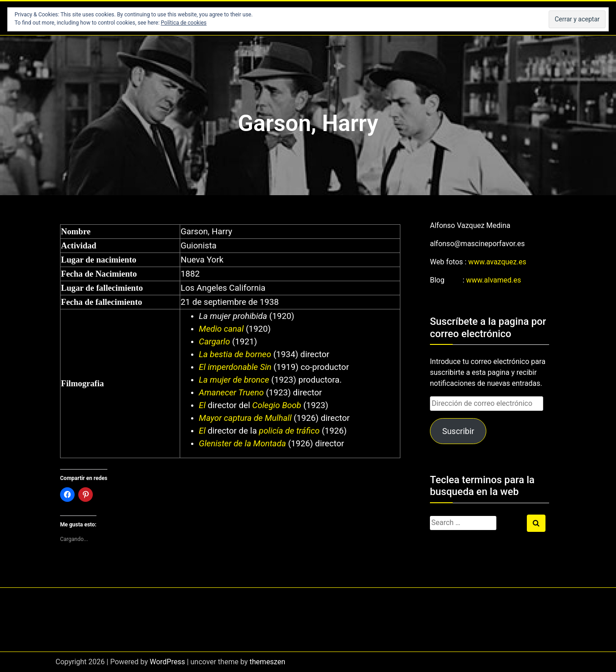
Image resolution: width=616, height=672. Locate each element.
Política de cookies (184, 23)
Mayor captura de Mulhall (245, 418)
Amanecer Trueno (231, 393)
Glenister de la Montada (242, 444)
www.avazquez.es (497, 262)
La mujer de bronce (234, 380)
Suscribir (458, 431)
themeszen (268, 662)
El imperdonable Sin (235, 367)
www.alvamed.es (494, 280)
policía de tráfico (288, 431)
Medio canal (221, 329)
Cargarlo (214, 342)
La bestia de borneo (235, 354)
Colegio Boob (276, 405)
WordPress (167, 662)
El (202, 405)
